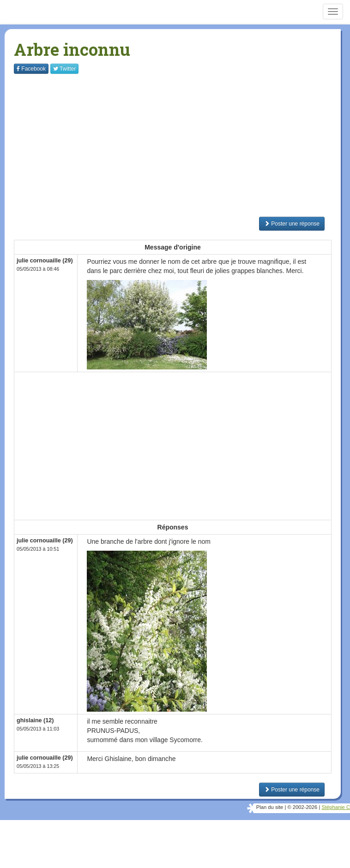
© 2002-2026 (302, 807)
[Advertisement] (182, 145)
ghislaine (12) (35, 720)
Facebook (31, 69)
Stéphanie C (336, 807)
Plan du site (270, 807)
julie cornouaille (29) (45, 261)
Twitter (64, 69)
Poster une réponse (292, 224)
